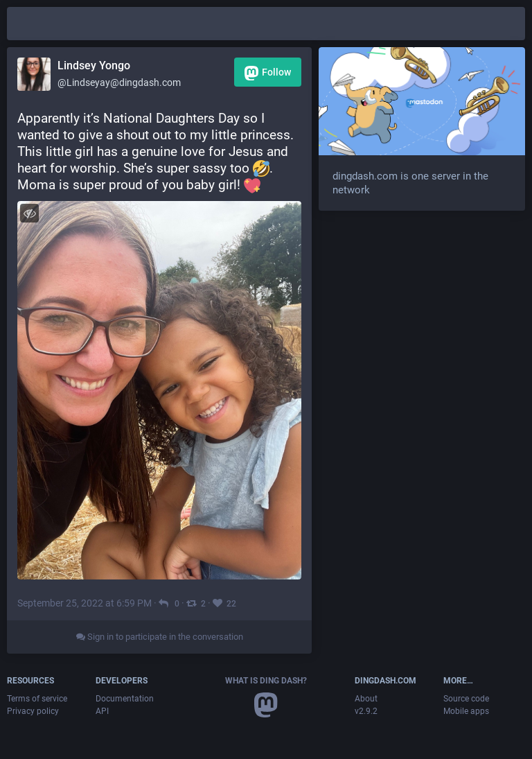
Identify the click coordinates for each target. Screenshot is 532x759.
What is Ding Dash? (266, 681)
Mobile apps (466, 711)
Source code (466, 699)
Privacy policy (33, 711)
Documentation (125, 699)
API (102, 711)
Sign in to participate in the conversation (160, 637)
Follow (268, 73)
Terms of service (37, 699)
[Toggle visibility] (29, 213)
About (366, 699)
